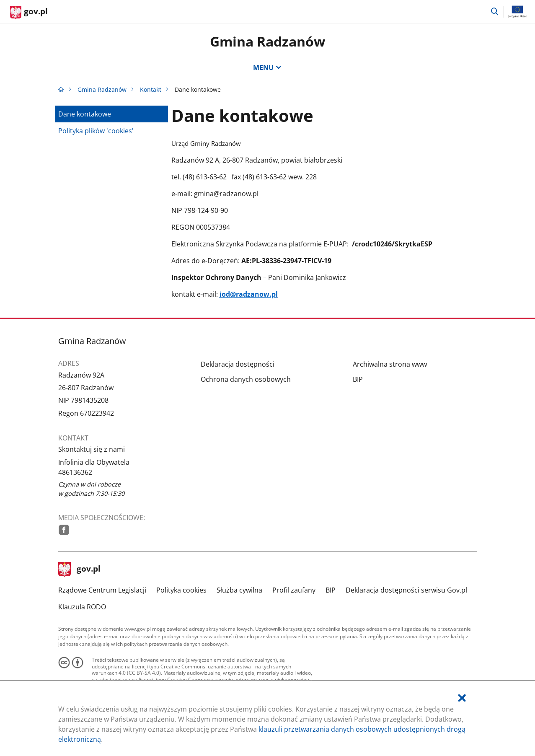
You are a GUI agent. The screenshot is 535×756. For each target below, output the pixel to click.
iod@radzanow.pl (249, 294)
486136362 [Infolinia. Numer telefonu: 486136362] (75, 472)
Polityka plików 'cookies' (96, 131)
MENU (267, 67)
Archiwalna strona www (390, 364)
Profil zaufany (294, 590)
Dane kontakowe (85, 114)
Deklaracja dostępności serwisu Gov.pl (406, 590)
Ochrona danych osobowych (246, 379)
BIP (358, 379)
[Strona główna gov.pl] (29, 13)
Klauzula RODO (82, 607)
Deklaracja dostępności (238, 364)
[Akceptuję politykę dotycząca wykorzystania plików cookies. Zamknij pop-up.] (462, 698)
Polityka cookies (181, 590)
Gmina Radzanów (267, 41)
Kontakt (151, 89)
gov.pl (80, 570)
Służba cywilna (239, 590)
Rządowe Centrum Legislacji (102, 590)
